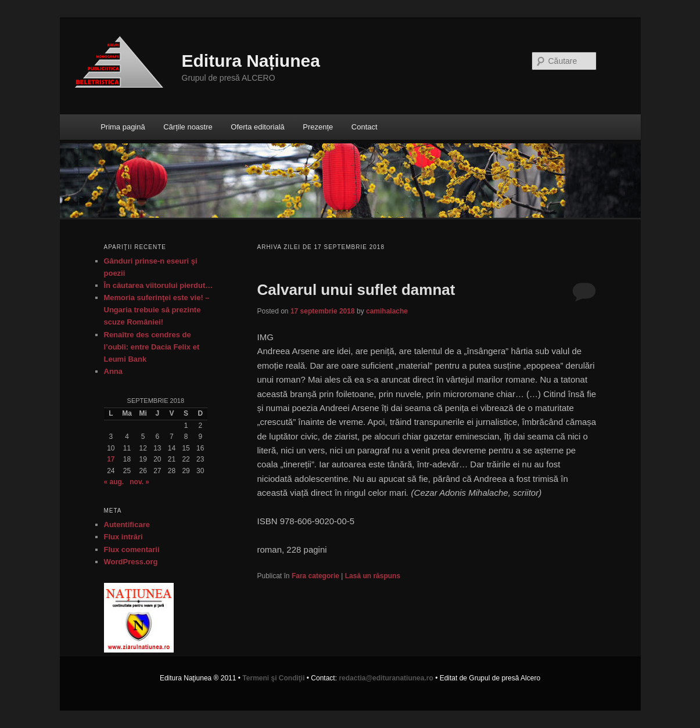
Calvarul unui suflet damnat (356, 290)
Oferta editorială (258, 127)
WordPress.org (131, 562)
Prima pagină (123, 127)
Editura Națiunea (251, 61)
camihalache (387, 311)
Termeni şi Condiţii (273, 678)
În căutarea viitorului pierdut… (159, 285)
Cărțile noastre (188, 127)
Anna (114, 371)
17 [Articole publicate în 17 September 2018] (111, 459)
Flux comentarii (132, 549)
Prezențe (318, 127)
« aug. (114, 482)
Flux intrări (123, 537)
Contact (365, 127)
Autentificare (127, 525)
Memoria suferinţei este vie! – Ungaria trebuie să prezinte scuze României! (157, 310)
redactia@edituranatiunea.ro (386, 678)
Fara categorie (315, 576)
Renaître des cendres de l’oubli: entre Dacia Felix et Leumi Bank (152, 347)
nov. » (139, 482)
